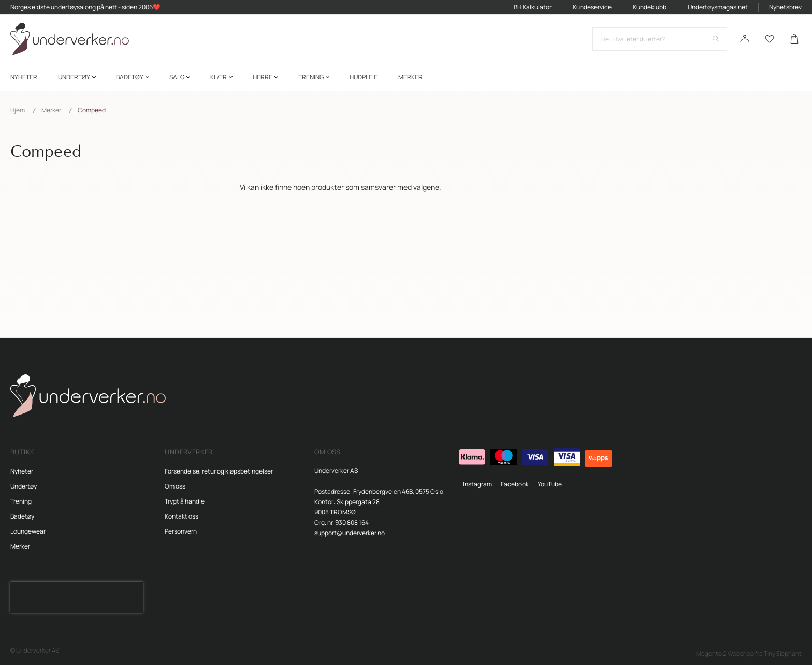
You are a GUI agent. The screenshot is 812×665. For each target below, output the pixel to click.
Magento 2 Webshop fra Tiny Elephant (749, 653)
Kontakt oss (182, 516)
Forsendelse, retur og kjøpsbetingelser (219, 471)
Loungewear (28, 531)
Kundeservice (592, 7)
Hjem (18, 110)
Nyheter (22, 471)
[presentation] (77, 597)
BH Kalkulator (533, 7)
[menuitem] (24, 77)
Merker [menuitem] (410, 77)
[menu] (406, 77)
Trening (21, 501)
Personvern (181, 531)
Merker (51, 110)
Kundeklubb (650, 7)
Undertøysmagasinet (718, 7)
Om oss (175, 486)
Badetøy (22, 516)
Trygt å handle (185, 501)
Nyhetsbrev (785, 7)
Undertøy (24, 486)
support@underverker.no (350, 533)
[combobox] (660, 39)
